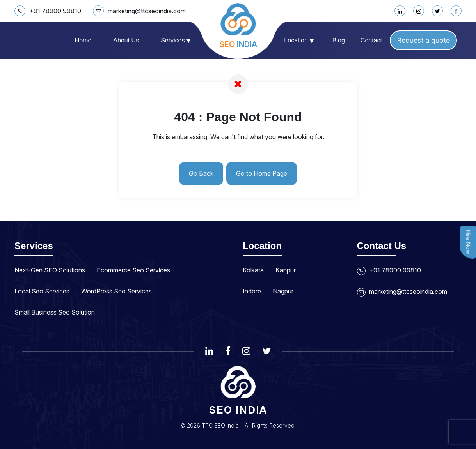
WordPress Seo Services (116, 291)
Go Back (201, 173)
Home (83, 40)
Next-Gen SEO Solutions (50, 270)
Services (176, 41)
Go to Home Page (262, 173)
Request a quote (423, 40)
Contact (371, 40)
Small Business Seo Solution (55, 312)
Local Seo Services (42, 291)
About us (126, 40)
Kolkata (253, 270)
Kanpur (286, 270)
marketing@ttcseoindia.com (139, 11)
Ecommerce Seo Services (133, 270)
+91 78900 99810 (48, 11)
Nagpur (283, 291)
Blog (339, 40)
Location (299, 41)
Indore (252, 291)
